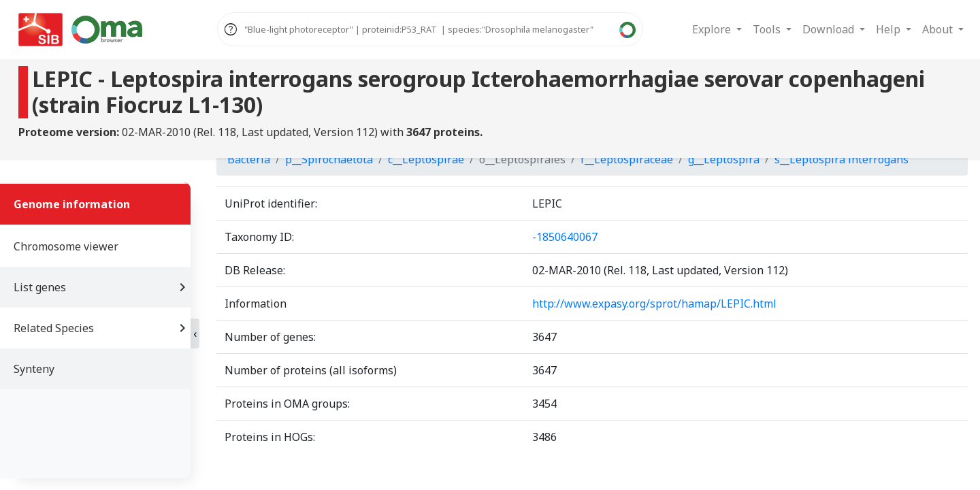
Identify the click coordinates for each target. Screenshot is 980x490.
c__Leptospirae (426, 159)
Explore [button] (713, 29)
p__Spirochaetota (329, 159)
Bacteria (249, 159)
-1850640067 (565, 237)
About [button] (939, 29)
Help (889, 29)
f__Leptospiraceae (627, 159)
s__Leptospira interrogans (842, 159)
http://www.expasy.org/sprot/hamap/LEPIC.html (654, 304)
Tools (768, 29)
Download (830, 29)
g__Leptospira (724, 159)
